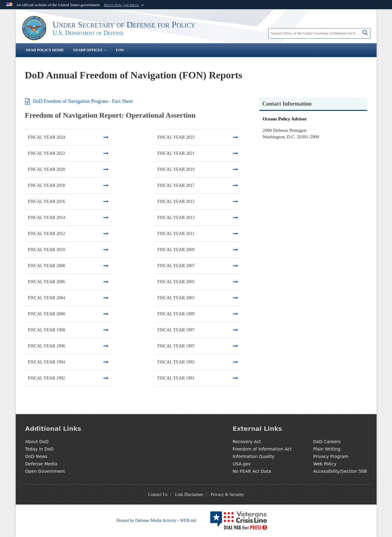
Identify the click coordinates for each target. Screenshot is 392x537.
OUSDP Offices (90, 50)
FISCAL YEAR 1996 (47, 346)
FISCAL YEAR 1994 (47, 362)
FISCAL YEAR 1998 (47, 330)
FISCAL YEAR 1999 (176, 314)
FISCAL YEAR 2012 (47, 234)
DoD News (36, 456)
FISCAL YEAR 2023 (176, 137)
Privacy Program (331, 456)
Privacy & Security (227, 495)
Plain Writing (327, 449)
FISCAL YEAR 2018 (47, 185)
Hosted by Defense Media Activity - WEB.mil (157, 520)
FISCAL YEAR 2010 (47, 250)
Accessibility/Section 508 (340, 471)
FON (120, 50)
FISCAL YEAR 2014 (47, 218)
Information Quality (254, 456)
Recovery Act (247, 442)
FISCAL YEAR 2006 (47, 282)
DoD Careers (327, 442)
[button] (125, 5)
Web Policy (325, 464)
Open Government (45, 471)
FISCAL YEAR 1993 (176, 362)
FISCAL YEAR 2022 (47, 153)
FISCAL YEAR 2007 (176, 266)
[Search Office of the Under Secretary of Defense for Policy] (319, 33)
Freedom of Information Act (262, 449)
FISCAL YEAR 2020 (47, 169)
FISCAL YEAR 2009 (176, 250)
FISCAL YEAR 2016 (47, 201)
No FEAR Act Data (252, 471)
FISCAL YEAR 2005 (176, 282)
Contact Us (158, 495)
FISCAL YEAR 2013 (176, 218)
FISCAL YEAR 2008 (47, 266)
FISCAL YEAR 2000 (47, 314)
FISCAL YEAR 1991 (176, 378)
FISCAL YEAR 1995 (176, 346)
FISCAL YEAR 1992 (47, 378)
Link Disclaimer (189, 495)
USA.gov (242, 464)
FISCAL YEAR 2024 (47, 137)
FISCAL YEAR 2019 (176, 169)
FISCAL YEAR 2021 (176, 153)
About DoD (37, 442)
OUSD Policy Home (45, 50)
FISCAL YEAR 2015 (176, 201)
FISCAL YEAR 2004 (47, 298)
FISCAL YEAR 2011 (176, 234)
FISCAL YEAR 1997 (176, 330)
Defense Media (41, 464)
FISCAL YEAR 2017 (176, 185)
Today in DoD (39, 449)
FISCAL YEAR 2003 (176, 298)
